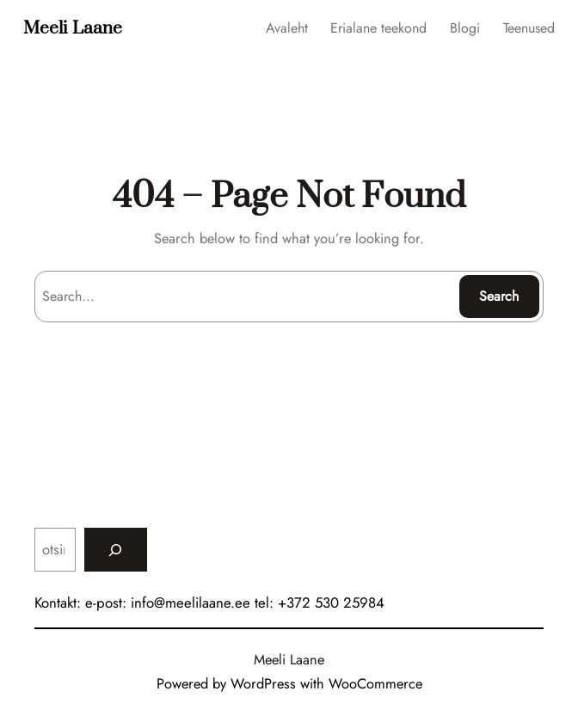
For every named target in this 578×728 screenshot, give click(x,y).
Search (499, 296)
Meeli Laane (73, 28)
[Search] (116, 549)
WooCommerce (375, 683)
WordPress (263, 683)
